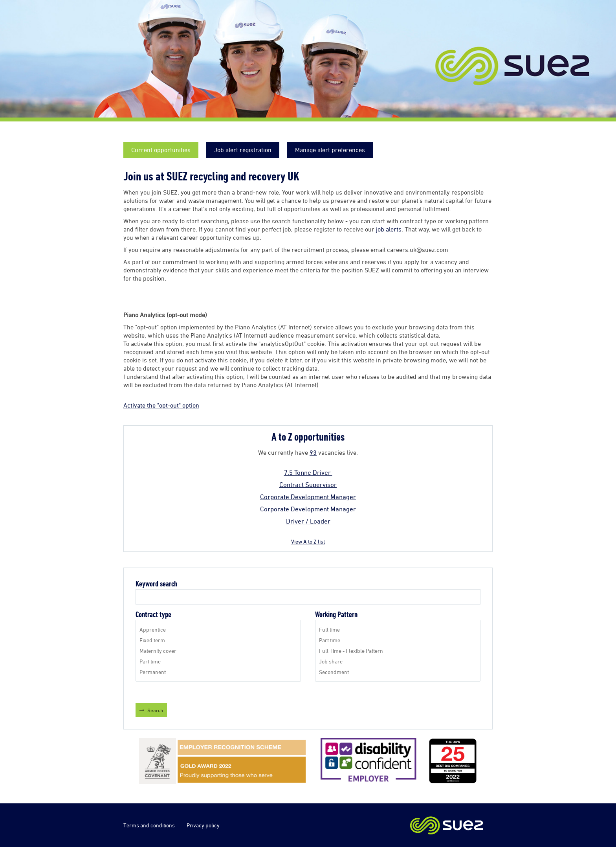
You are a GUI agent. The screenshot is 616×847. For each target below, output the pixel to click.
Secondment (398, 672)
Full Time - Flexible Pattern (398, 651)
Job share (398, 661)
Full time (398, 629)
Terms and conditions (149, 825)
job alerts (389, 229)
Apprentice (218, 629)
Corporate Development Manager (308, 497)
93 (313, 452)
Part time (218, 661)
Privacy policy (203, 825)
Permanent (218, 672)
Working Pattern (336, 615)
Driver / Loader (308, 521)
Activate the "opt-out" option (161, 405)
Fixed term (218, 640)
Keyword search (156, 584)
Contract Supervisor (308, 485)
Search (155, 710)
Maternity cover (218, 651)
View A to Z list (308, 541)
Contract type (153, 615)
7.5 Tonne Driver (308, 472)
